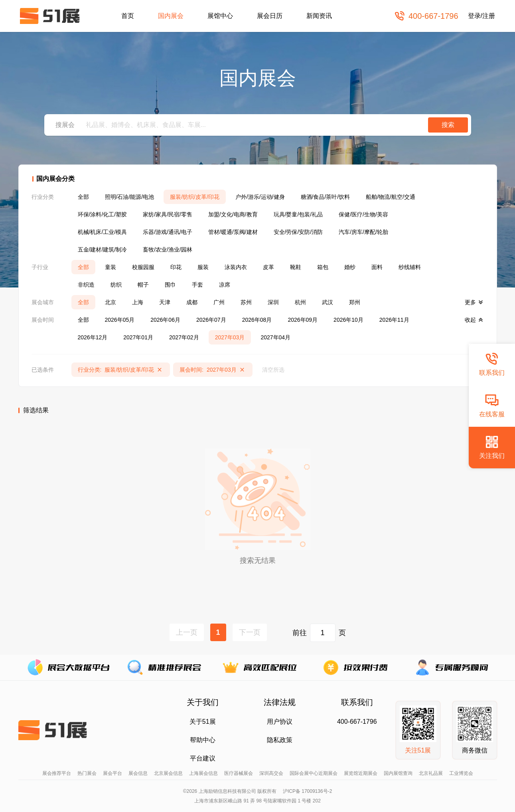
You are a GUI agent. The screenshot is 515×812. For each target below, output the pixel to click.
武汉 (328, 302)
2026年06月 (165, 320)
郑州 (355, 302)
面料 (377, 267)
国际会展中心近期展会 (314, 773)
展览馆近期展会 (361, 773)
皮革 (268, 267)
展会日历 (270, 16)
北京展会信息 (168, 773)
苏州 (246, 302)
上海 (138, 302)
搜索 (448, 125)
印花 (176, 267)
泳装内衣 (236, 267)
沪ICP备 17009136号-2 (307, 791)
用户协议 (280, 722)
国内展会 (171, 16)
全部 (83, 197)
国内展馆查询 (398, 773)
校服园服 (143, 267)
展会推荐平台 (57, 773)
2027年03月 (230, 337)
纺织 (116, 285)
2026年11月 (394, 320)
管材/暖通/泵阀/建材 (233, 232)
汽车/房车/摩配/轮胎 (363, 232)
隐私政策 (280, 740)
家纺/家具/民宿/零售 (168, 214)
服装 (203, 267)
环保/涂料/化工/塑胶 (103, 214)
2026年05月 (120, 320)
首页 (128, 16)
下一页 (250, 632)
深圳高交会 (271, 773)
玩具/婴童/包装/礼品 (298, 214)
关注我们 (492, 447)
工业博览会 (461, 773)
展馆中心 (220, 16)
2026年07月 (211, 320)
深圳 (273, 302)
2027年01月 (138, 337)
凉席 (225, 285)
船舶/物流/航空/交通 (391, 197)
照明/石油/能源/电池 (130, 197)
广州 (219, 302)
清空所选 (273, 370)
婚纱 (350, 267)
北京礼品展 (431, 773)
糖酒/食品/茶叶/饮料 (326, 197)
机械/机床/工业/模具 (103, 232)
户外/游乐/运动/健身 (260, 197)
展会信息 (138, 773)
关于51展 (203, 722)
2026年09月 (303, 320)
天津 (165, 302)
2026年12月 (93, 337)
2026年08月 (257, 320)
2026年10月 (348, 320)
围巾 (170, 285)
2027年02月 (184, 337)
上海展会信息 (203, 773)
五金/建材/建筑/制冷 (103, 250)
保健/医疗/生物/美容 (363, 214)
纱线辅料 (410, 267)
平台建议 (203, 758)
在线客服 (492, 405)
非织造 (86, 285)
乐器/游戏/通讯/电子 (168, 232)
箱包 (323, 267)
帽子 (143, 285)
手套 (197, 285)
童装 (110, 267)
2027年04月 (275, 337)
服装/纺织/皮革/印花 (195, 197)
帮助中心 (203, 740)
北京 (110, 302)
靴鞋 (296, 267)
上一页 (187, 632)
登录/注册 (481, 16)
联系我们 (492, 364)
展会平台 (112, 773)
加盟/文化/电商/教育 (233, 214)
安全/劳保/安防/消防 (298, 232)
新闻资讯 (319, 16)
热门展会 (87, 773)
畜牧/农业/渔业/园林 (168, 250)
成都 (192, 302)
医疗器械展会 (239, 773)
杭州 (300, 302)
